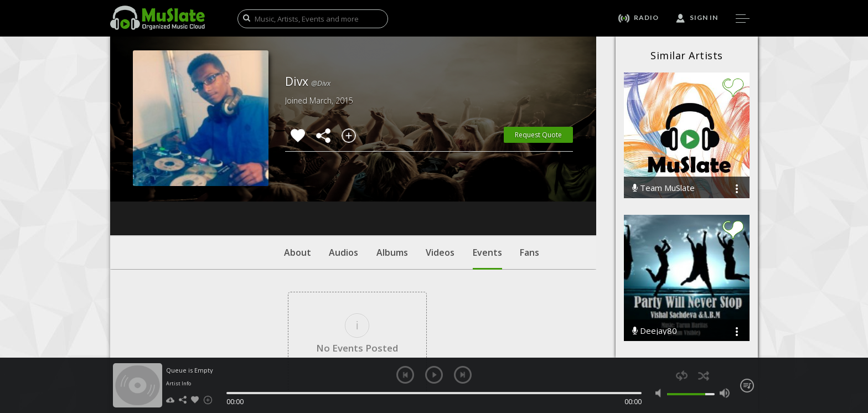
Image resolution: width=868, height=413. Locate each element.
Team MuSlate (663, 188)
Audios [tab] (343, 185)
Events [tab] (487, 191)
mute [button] (661, 393)
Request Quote (538, 135)
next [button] (463, 375)
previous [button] (405, 375)
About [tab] (298, 185)
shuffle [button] (703, 376)
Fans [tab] (529, 185)
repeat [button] (682, 376)
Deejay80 (655, 331)
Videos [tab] (440, 185)
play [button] (434, 375)
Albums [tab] (392, 185)
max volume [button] (724, 393)
